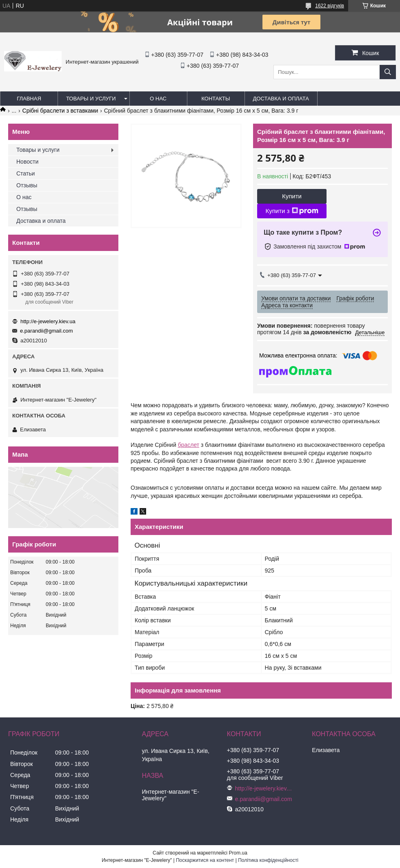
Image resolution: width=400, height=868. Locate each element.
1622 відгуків (330, 6)
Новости (27, 162)
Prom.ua (238, 853)
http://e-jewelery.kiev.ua (48, 321)
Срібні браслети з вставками (60, 111)
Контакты (216, 99)
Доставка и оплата (281, 99)
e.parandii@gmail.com (47, 331)
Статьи (26, 173)
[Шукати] (388, 72)
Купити (292, 196)
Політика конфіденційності (268, 860)
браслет (189, 445)
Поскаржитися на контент (205, 860)
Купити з (292, 211)
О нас (158, 99)
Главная (29, 99)
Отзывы (27, 185)
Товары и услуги (91, 99)
